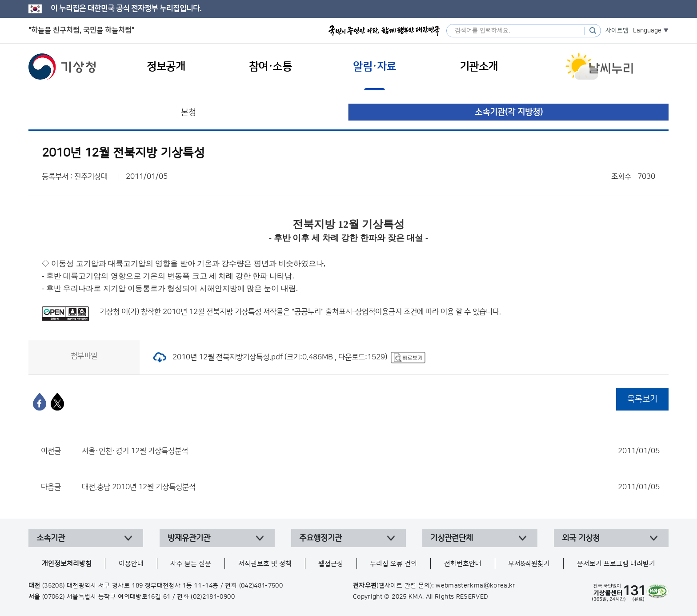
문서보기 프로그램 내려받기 (616, 564)
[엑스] (57, 402)
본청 (188, 112)
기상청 (62, 67)
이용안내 (131, 564)
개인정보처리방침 (67, 564)
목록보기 (642, 399)
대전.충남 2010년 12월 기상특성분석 (371, 487)
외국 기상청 (581, 538)
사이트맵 (617, 31)
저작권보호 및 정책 (265, 564)
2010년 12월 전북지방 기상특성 (212, 312)
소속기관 (51, 538)
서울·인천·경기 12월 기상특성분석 (371, 451)
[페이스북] (40, 402)
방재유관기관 (189, 538)
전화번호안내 (463, 564)
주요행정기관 (320, 538)
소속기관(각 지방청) (509, 112)
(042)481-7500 (261, 586)
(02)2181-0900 (213, 597)
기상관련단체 (452, 538)
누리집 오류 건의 (393, 564)
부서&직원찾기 (529, 564)
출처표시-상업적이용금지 (365, 312)
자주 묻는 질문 (191, 564)
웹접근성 (331, 564)
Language (647, 31)
